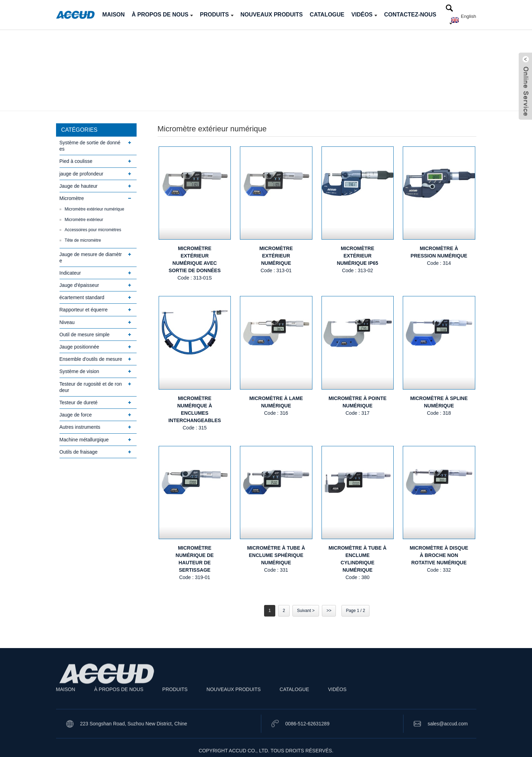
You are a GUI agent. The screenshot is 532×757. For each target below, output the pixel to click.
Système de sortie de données (90, 146)
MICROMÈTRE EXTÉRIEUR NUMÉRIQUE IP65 (358, 256)
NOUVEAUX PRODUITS (272, 15)
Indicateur (70, 273)
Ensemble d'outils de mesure (91, 359)
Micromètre (72, 198)
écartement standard (82, 297)
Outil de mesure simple (85, 335)
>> (329, 611)
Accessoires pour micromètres (93, 230)
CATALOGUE (327, 15)
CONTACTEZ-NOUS (410, 15)
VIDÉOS (364, 15)
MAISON (113, 15)
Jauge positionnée (80, 347)
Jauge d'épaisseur (79, 285)
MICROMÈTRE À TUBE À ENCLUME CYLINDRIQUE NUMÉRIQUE (358, 559)
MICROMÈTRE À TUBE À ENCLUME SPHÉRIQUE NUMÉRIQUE (276, 555)
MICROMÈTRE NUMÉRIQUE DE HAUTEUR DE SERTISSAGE (195, 559)
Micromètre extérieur (84, 220)
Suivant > (306, 611)
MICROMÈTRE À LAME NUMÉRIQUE (276, 402)
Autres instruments (80, 427)
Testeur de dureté (79, 402)
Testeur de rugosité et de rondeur (91, 387)
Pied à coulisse (76, 161)
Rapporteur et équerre (84, 310)
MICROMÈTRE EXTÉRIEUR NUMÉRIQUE (276, 256)
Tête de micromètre (83, 240)
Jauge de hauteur (79, 186)
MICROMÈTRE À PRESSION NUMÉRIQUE (439, 252)
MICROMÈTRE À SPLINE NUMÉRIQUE (439, 402)
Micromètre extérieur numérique (95, 209)
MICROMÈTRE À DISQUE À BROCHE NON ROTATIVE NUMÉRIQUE (439, 555)
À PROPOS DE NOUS (162, 15)
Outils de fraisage (79, 452)
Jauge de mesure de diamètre (91, 257)
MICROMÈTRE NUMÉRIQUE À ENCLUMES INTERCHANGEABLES (195, 409)
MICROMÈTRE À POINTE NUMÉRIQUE (358, 402)
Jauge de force (76, 415)
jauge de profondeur (81, 174)
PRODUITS (217, 15)
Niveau (67, 322)
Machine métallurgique (84, 440)
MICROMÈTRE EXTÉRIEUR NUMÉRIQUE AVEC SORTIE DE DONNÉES (195, 259)
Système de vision (80, 371)
